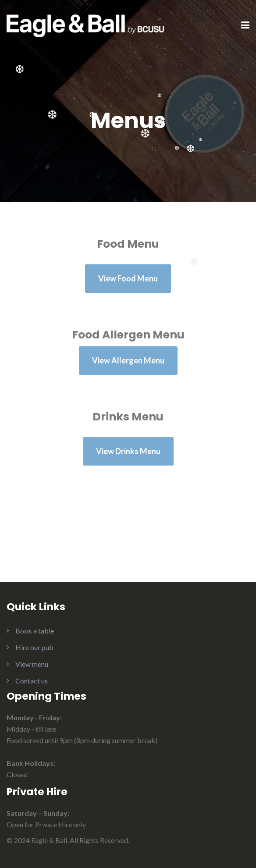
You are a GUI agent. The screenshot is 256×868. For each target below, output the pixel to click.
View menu (32, 664)
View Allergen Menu (128, 360)
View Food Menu (128, 278)
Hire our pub (34, 647)
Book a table (35, 631)
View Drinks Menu (128, 451)
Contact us (32, 681)
